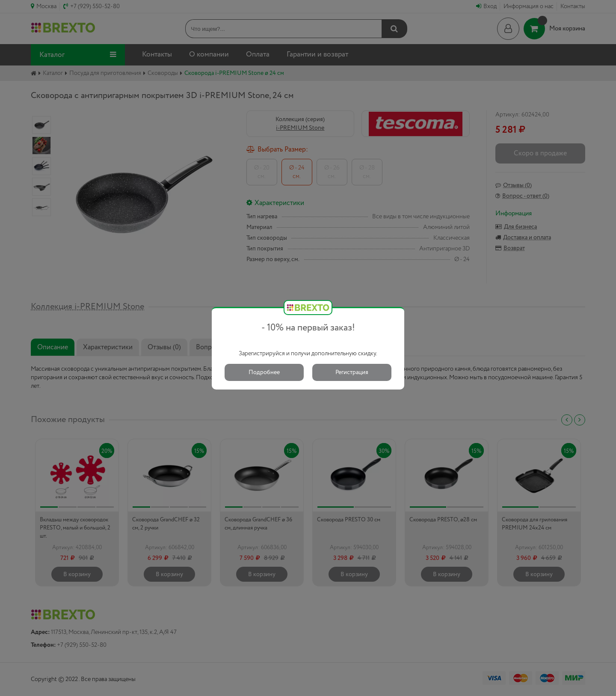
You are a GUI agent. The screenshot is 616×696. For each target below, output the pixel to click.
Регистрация (352, 372)
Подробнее (264, 372)
